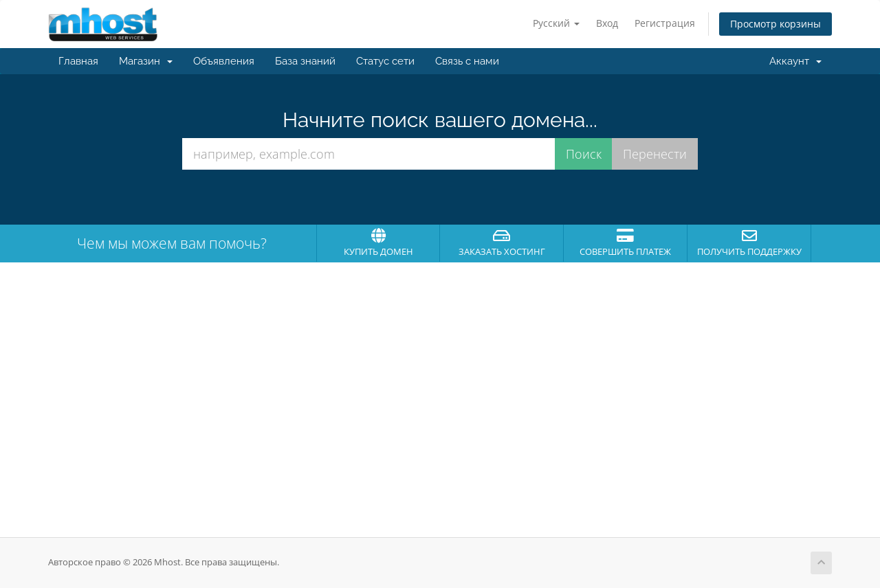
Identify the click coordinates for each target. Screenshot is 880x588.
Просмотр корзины (775, 24)
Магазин (146, 61)
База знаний (305, 61)
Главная (78, 61)
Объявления (224, 61)
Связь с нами (467, 61)
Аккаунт (795, 61)
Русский (556, 23)
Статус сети (385, 61)
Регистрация (665, 23)
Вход (607, 23)
